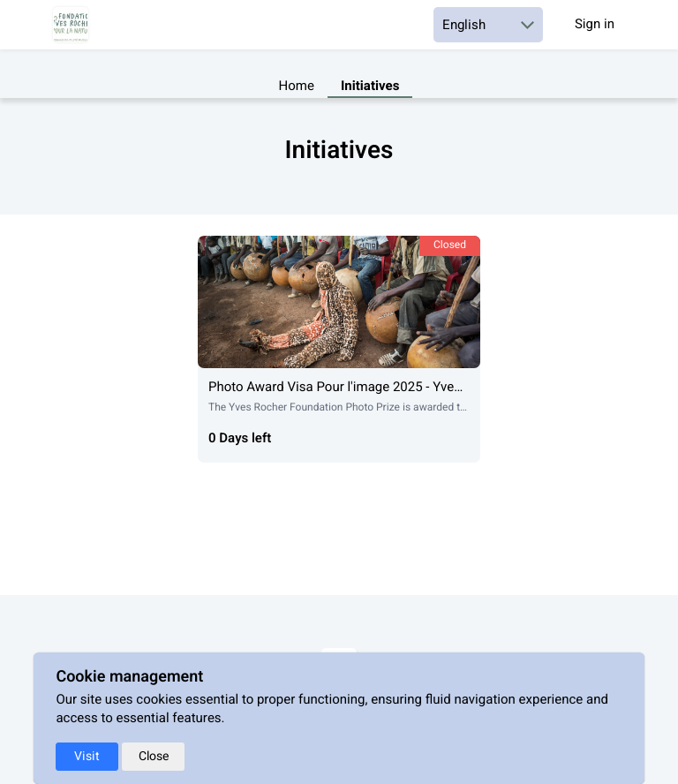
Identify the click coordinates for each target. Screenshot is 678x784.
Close (154, 756)
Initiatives (370, 87)
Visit (87, 756)
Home (297, 87)
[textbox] (339, 184)
